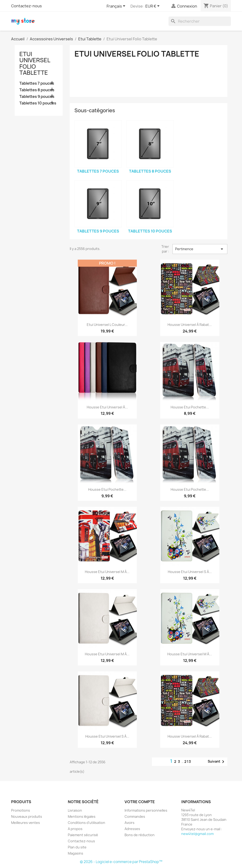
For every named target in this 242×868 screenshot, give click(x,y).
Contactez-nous (26, 6)
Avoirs (130, 823)
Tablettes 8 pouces (37, 90)
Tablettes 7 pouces (37, 83)
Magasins (76, 853)
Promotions (21, 810)
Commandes (135, 816)
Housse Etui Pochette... (190, 407)
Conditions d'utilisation (86, 823)
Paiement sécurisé (83, 835)
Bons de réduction (140, 835)
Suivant (217, 762)
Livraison (75, 810)
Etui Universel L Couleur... (107, 325)
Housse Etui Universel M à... (107, 572)
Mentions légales (82, 816)
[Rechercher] (200, 21)
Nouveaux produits (27, 816)
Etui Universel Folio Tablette (35, 63)
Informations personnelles (146, 810)
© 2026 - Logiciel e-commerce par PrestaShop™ (121, 862)
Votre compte (140, 802)
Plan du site (77, 847)
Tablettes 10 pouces (38, 103)
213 (188, 762)
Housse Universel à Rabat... (190, 325)
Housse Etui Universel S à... (190, 572)
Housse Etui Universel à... (107, 407)
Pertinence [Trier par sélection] (200, 249)
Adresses (132, 829)
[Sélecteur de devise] (153, 6)
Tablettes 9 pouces (37, 97)
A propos (75, 829)
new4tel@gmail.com (197, 834)
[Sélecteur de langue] (117, 6)
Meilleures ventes (26, 823)
